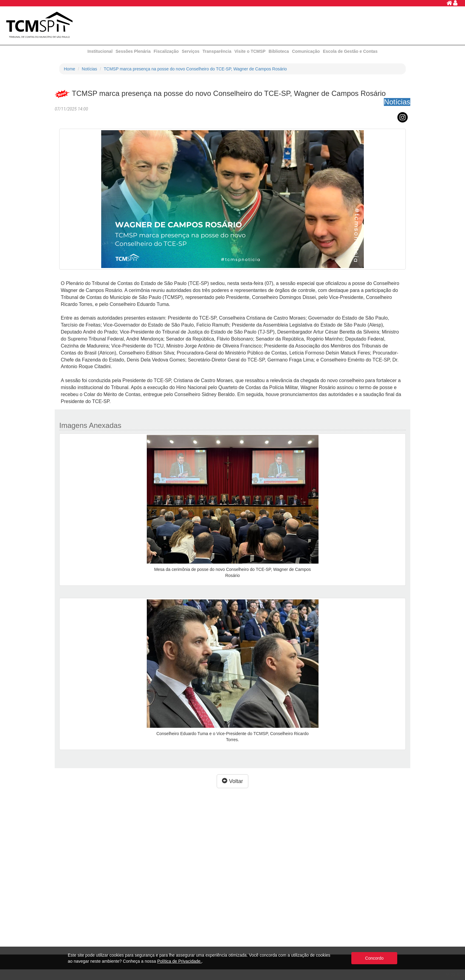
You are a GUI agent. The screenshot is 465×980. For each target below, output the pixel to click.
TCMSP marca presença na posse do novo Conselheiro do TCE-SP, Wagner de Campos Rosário (195, 69)
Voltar (232, 781)
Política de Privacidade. (179, 961)
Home (69, 69)
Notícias (90, 69)
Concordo (374, 958)
